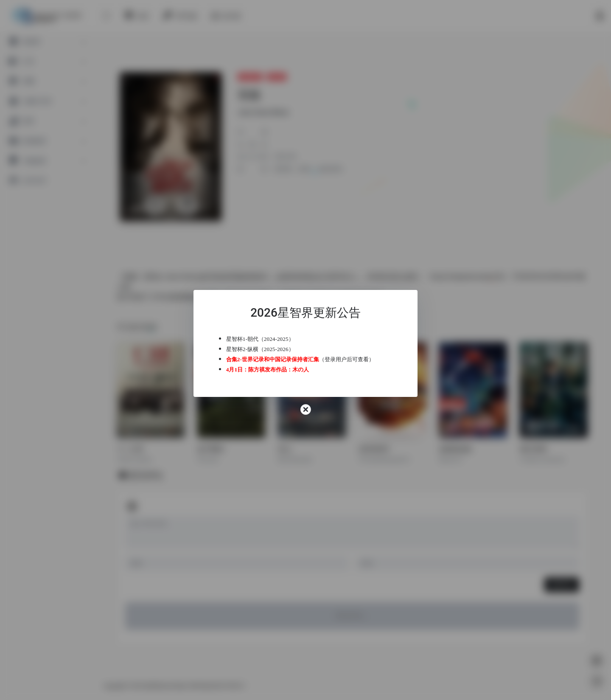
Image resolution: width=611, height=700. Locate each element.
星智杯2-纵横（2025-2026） (265, 349)
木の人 (305, 370)
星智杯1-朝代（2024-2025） (265, 339)
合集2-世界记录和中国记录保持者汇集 (277, 359)
